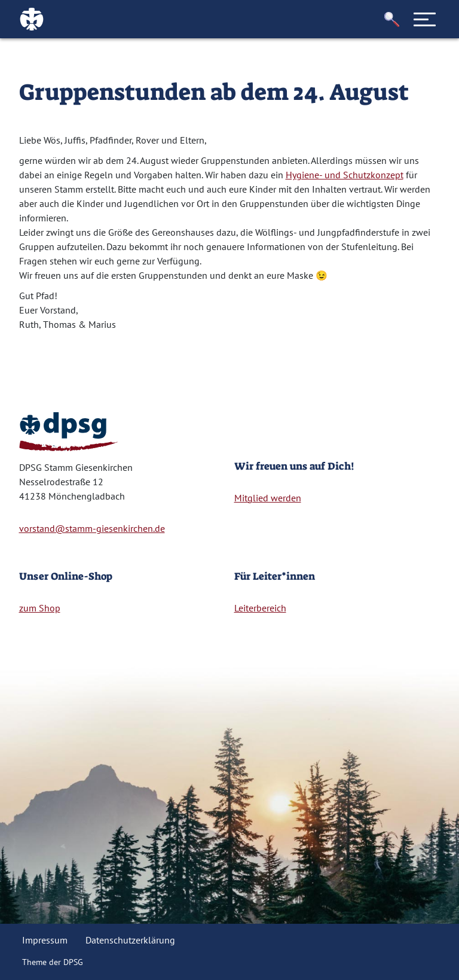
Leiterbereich (260, 608)
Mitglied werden (268, 498)
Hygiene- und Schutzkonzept (345, 175)
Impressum (45, 940)
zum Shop (40, 608)
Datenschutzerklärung (130, 940)
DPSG (73, 962)
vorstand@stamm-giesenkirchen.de (92, 528)
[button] (392, 19)
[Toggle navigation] (425, 19)
